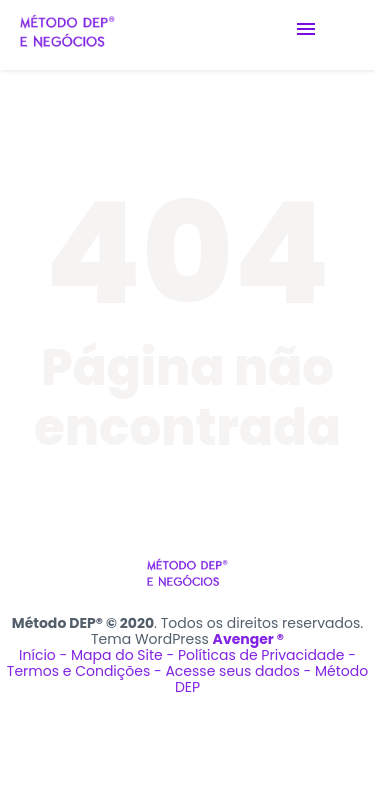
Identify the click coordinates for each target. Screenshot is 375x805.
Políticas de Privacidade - (267, 655)
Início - (45, 655)
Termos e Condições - (86, 671)
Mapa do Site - (124, 655)
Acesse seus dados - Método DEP (266, 679)
